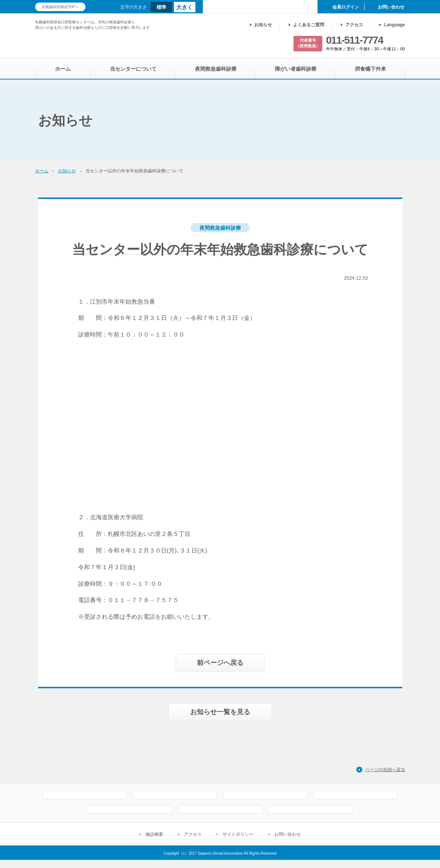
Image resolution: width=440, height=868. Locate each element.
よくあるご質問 (309, 25)
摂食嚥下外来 (370, 69)
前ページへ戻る (220, 641)
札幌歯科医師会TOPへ (60, 7)
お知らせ (263, 25)
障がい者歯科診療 (296, 69)
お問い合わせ (288, 842)
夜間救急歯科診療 (216, 69)
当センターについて (133, 69)
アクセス (354, 25)
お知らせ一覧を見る (220, 690)
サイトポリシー (238, 842)
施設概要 (154, 842)
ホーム (63, 69)
